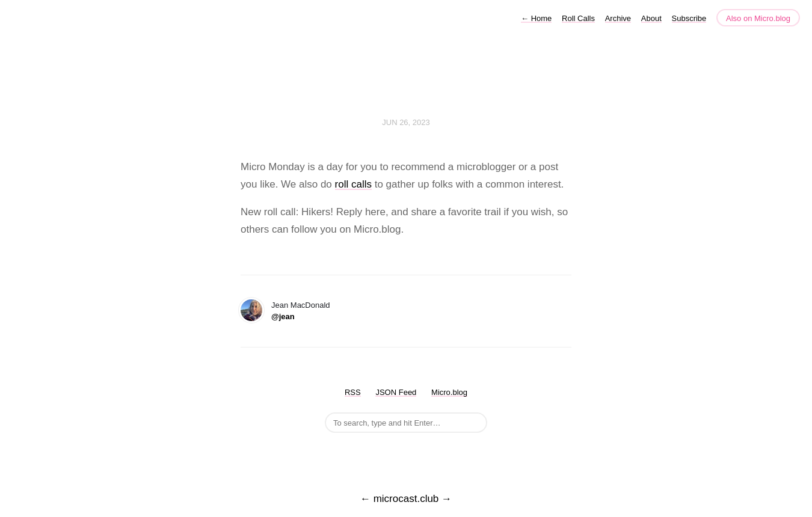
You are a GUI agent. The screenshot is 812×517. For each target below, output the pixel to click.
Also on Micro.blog (758, 18)
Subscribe (689, 18)
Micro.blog (449, 392)
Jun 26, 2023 (406, 122)
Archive (618, 18)
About (651, 18)
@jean (283, 317)
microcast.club (406, 499)
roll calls (353, 184)
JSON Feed (396, 392)
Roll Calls (578, 18)
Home (536, 18)
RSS (353, 392)
